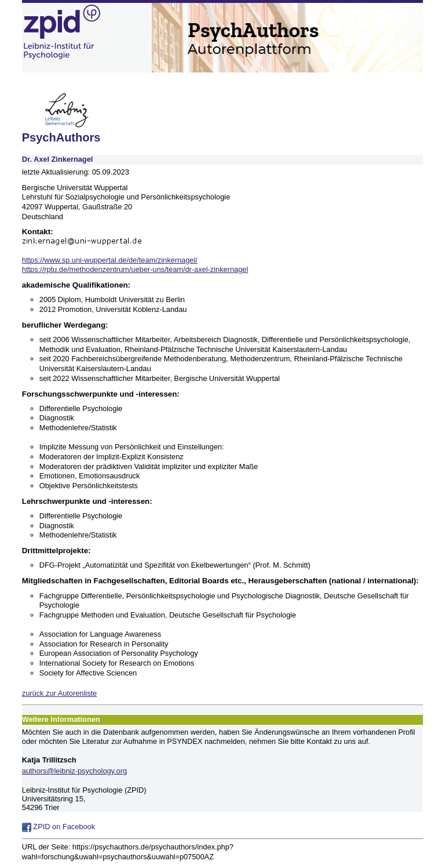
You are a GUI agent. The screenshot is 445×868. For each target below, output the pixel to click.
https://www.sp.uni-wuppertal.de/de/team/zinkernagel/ (110, 260)
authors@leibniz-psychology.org (74, 771)
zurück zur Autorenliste (59, 693)
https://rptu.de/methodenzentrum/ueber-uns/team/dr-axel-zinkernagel (135, 269)
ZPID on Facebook (59, 827)
